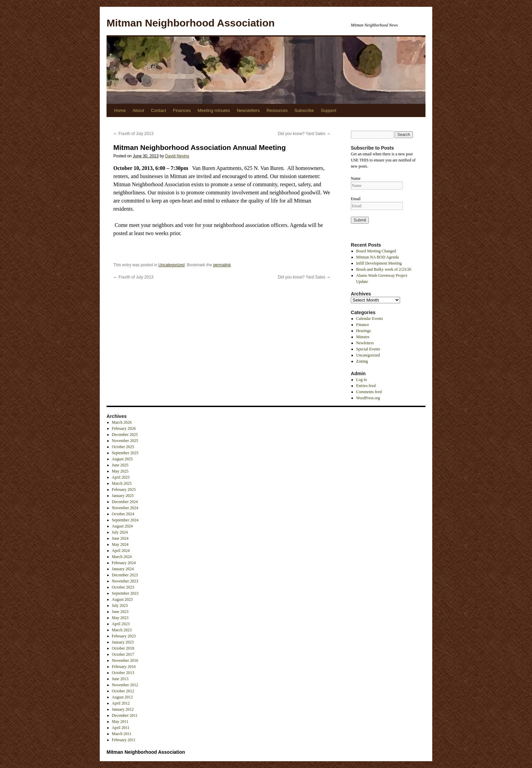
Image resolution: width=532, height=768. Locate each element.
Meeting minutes (214, 110)
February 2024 (124, 563)
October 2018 (123, 648)
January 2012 (123, 709)
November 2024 (125, 508)
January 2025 (123, 496)
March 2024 (122, 557)
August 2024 (122, 526)
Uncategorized (172, 265)
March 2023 (122, 630)
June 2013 (120, 679)
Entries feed (366, 386)
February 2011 (124, 740)
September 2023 (125, 593)
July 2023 (120, 606)
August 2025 (122, 459)
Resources (277, 110)
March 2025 (122, 483)
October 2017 (123, 654)
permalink (222, 265)
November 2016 (125, 660)
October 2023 (123, 587)
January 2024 (123, 569)
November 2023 (125, 581)
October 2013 (123, 673)
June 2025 (120, 465)
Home (120, 110)
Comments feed (369, 392)
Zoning (362, 361)
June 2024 (120, 538)
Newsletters (248, 110)
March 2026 (122, 422)
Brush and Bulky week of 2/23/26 (384, 269)
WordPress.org (368, 398)
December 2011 (125, 715)
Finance (363, 325)
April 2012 (121, 703)
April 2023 (121, 624)
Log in (362, 380)
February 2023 (124, 636)
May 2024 (120, 544)
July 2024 (120, 532)
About (138, 110)
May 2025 (120, 471)
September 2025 (125, 453)
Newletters (365, 343)
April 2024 (121, 551)
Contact (159, 110)
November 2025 (125, 441)
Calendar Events (370, 319)
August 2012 (122, 697)
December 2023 (125, 575)
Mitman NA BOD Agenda (378, 257)
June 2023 (120, 612)
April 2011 (121, 728)
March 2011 (122, 734)
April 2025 (121, 477)
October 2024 (123, 514)
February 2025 (124, 489)
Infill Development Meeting (379, 263)
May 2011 (120, 722)
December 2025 (125, 435)
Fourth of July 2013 (133, 134)
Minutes (363, 337)
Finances (182, 110)
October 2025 (123, 447)
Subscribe (304, 110)
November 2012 (125, 685)
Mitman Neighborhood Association (191, 23)
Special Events (368, 349)
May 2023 (120, 618)
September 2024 (125, 520)
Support (329, 110)
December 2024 (125, 502)
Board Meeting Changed (376, 251)
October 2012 (123, 691)
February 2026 (124, 428)
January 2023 (123, 642)
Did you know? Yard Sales (304, 134)
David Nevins (177, 156)
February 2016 (124, 667)
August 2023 (122, 599)
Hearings (364, 331)
